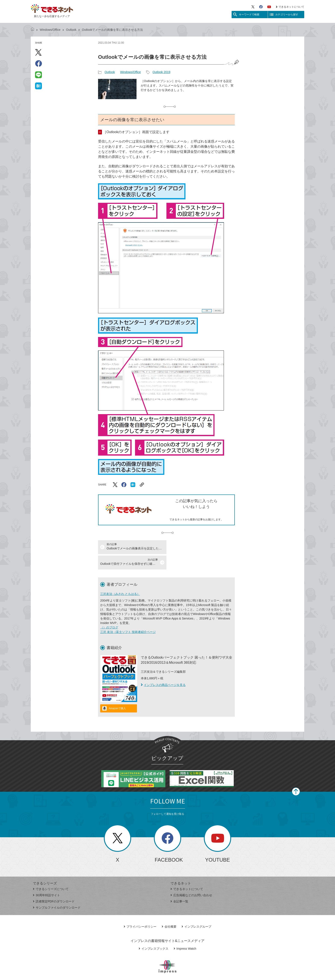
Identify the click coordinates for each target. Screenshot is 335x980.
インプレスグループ (196, 911)
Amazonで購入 (117, 693)
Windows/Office (50, 30)
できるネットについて (290, 7)
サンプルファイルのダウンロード (57, 892)
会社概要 (169, 911)
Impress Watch (185, 933)
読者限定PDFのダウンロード (54, 886)
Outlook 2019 (161, 72)
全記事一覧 (179, 886)
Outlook (71, 30)
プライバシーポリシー (140, 911)
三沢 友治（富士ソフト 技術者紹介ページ (128, 617)
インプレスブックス (154, 933)
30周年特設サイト (46, 880)
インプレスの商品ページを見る (163, 670)
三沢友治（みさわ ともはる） (120, 578)
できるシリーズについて (51, 874)
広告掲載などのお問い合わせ (191, 880)
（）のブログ (109, 612)
